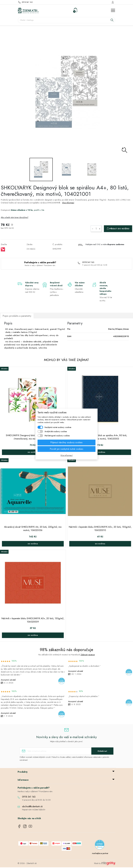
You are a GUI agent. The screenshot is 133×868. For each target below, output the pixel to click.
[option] (66, 92)
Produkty (23, 772)
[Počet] (96, 229)
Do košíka (33, 452)
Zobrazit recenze (88, 655)
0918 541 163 (27, 2)
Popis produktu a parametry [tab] (17, 316)
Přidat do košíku (119, 229)
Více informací (68, 203)
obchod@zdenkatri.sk (32, 806)
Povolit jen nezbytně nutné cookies (66, 449)
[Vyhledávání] (66, 20)
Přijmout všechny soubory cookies (66, 442)
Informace (23, 780)
